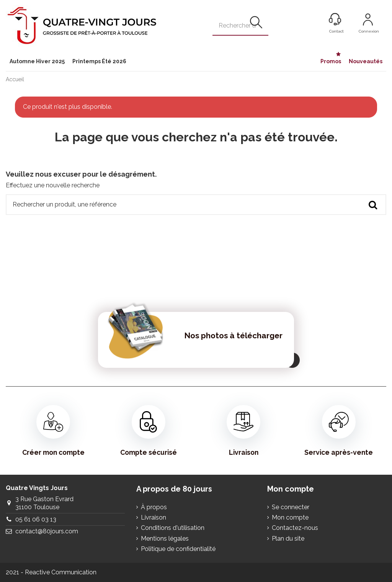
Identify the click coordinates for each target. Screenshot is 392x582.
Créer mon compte (53, 431)
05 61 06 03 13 (36, 519)
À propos (154, 507)
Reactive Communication (61, 572)
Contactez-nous (295, 528)
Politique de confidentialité (178, 549)
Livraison (243, 431)
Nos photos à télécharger (233, 335)
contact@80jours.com (47, 531)
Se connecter (291, 507)
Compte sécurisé (149, 431)
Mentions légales (165, 539)
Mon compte (290, 517)
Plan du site (288, 539)
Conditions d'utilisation (173, 528)
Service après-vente (339, 431)
